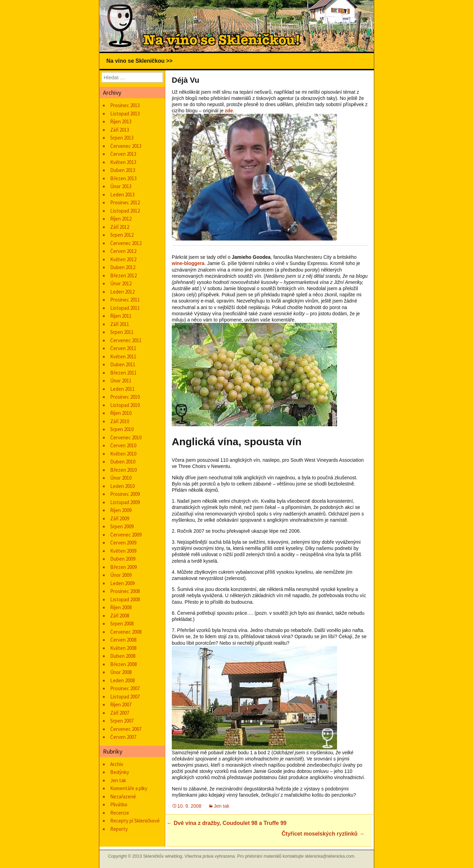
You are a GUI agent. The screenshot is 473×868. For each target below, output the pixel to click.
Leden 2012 (122, 292)
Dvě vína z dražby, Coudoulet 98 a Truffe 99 (227, 823)
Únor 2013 (121, 186)
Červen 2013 (123, 154)
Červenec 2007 (126, 729)
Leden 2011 (122, 389)
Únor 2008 (121, 672)
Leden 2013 (122, 195)
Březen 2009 (123, 567)
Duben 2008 (123, 656)
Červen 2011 (123, 348)
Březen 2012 (123, 275)
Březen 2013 (123, 178)
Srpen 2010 (122, 429)
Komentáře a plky (129, 788)
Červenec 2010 (126, 437)
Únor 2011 (121, 381)
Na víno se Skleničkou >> (139, 61)
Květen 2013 (123, 162)
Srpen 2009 (122, 526)
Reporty (119, 829)
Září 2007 (120, 713)
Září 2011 (120, 324)
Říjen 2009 (121, 510)
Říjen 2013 (121, 121)
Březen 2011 (123, 373)
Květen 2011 (123, 356)
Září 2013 (120, 130)
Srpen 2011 (122, 332)
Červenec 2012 (126, 243)
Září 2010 (120, 421)
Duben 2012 (123, 267)
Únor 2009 (121, 575)
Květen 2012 (123, 259)
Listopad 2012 (125, 211)
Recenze (120, 813)
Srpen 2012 (122, 235)
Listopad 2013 (125, 114)
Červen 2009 (123, 543)
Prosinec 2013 (125, 105)
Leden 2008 (122, 680)
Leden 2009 (122, 583)
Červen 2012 (123, 251)
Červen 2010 (123, 445)
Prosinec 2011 (125, 300)
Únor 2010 (121, 478)
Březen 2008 (123, 664)
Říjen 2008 (121, 607)
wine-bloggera (188, 263)
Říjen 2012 (121, 219)
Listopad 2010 (125, 405)
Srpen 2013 (122, 138)
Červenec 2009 (126, 535)
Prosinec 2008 (125, 591)
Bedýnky (120, 772)
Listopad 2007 (125, 697)
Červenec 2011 (126, 340)
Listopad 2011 (125, 308)
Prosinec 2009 (125, 494)
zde (229, 111)
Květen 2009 (123, 551)
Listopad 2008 (125, 599)
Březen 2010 (123, 470)
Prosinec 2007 (125, 688)
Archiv (117, 764)
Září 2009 (120, 518)
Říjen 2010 (121, 413)
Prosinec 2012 (125, 202)
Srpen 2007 (122, 721)
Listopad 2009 (125, 502)
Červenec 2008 (126, 632)
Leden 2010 (122, 486)
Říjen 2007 (121, 704)
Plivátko (119, 804)
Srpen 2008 (122, 624)
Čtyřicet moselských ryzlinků (323, 834)
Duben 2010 (123, 462)
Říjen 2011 (121, 316)
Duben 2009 (123, 559)
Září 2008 (120, 616)
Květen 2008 (123, 648)
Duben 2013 (123, 170)
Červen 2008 (123, 640)
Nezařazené (123, 796)
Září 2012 (120, 227)
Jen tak (222, 806)
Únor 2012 (121, 283)
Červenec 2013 (126, 146)
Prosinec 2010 (125, 397)
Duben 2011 (123, 364)
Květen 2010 (123, 454)
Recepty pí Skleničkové (135, 821)
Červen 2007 (123, 737)
